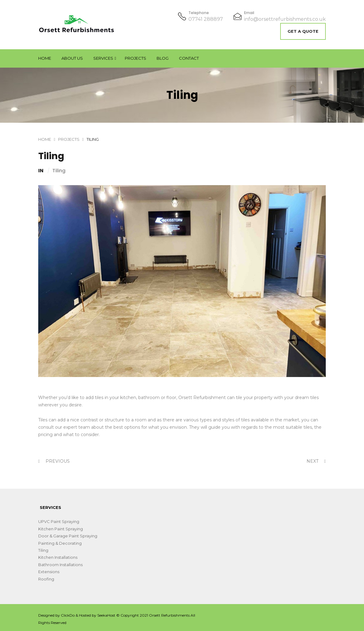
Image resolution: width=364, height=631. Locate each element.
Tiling (59, 171)
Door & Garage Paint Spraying (68, 536)
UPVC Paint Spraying (59, 521)
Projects (136, 58)
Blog (163, 58)
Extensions (49, 572)
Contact (189, 58)
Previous (54, 461)
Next (316, 461)
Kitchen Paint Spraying (61, 529)
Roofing (46, 579)
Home (45, 58)
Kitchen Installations (58, 557)
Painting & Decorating (60, 543)
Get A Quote (303, 31)
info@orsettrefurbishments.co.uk (285, 19)
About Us (72, 58)
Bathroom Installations (60, 565)
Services (103, 58)
